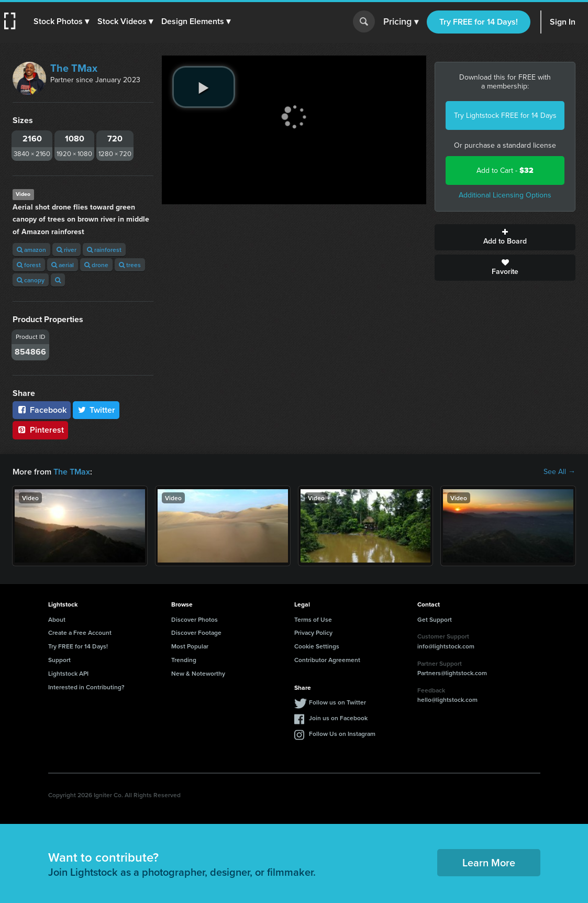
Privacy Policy (313, 632)
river (66, 250)
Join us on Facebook (338, 718)
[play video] (204, 87)
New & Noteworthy (198, 673)
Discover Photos (195, 619)
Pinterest (40, 430)
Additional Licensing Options (505, 195)
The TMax (74, 68)
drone (96, 265)
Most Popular (190, 646)
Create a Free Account (80, 632)
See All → (559, 472)
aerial (63, 265)
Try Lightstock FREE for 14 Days (505, 115)
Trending (184, 660)
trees (130, 265)
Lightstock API (68, 673)
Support (59, 660)
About (57, 619)
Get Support (435, 619)
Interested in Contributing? (86, 687)
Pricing (401, 22)
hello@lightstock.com (447, 700)
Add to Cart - (505, 170)
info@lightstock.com (446, 646)
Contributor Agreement (327, 660)
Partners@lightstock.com (452, 673)
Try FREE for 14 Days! (479, 22)
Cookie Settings (317, 646)
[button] (61, 21)
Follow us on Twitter (337, 702)
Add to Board (505, 237)
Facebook (42, 410)
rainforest (104, 250)
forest (29, 265)
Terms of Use (313, 619)
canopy (31, 280)
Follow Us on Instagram (342, 734)
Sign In (563, 22)
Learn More (489, 862)
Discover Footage (196, 632)
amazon (31, 250)
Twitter (96, 410)
